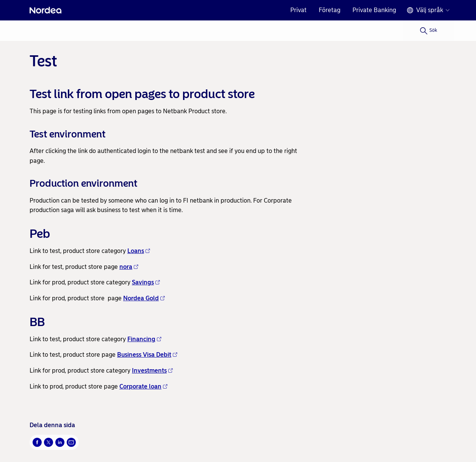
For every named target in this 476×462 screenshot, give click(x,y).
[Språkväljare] (428, 10)
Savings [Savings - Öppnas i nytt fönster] (146, 282)
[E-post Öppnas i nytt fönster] (71, 442)
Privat (298, 10)
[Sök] (428, 31)
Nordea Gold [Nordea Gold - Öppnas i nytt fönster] (144, 298)
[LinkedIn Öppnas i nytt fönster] (60, 442)
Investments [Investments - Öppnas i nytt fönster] (152, 371)
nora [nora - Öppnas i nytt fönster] (129, 267)
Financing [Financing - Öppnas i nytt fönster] (144, 339)
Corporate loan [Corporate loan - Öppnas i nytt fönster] (143, 386)
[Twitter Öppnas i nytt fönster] (49, 442)
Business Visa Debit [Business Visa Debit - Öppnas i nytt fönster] (147, 355)
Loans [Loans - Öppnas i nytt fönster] (139, 251)
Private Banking (374, 10)
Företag (330, 10)
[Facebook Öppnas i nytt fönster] (37, 442)
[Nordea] (45, 10)
